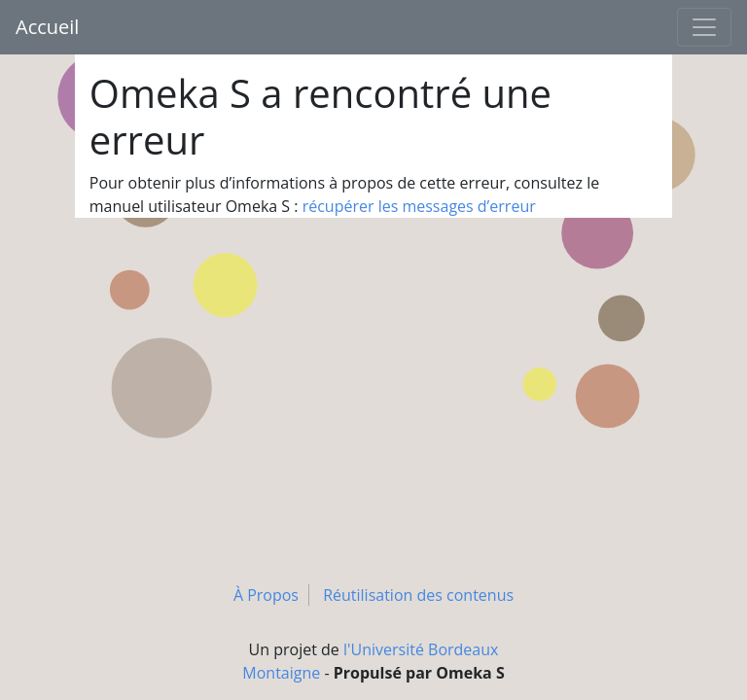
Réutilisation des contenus (418, 595)
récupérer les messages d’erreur (419, 206)
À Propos (266, 595)
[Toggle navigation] (704, 27)
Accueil (47, 27)
